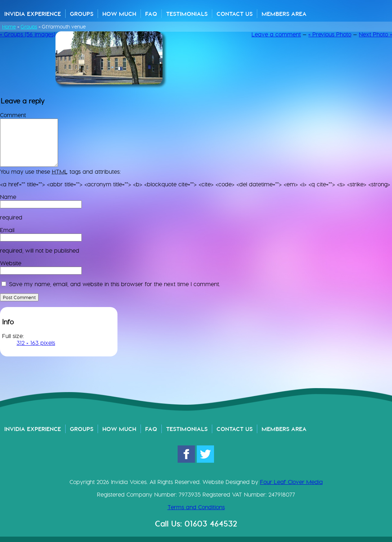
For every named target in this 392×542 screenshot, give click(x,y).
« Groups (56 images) (28, 34)
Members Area (284, 14)
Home (9, 27)
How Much (119, 14)
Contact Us (235, 14)
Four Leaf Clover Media (291, 482)
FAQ (151, 14)
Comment (13, 115)
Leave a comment (276, 34)
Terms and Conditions (196, 507)
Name (8, 197)
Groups (82, 14)
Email (7, 230)
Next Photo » (375, 34)
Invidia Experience (33, 14)
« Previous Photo (330, 34)
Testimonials (187, 14)
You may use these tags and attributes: (60, 172)
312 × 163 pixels (36, 343)
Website (11, 263)
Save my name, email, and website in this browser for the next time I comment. (115, 284)
